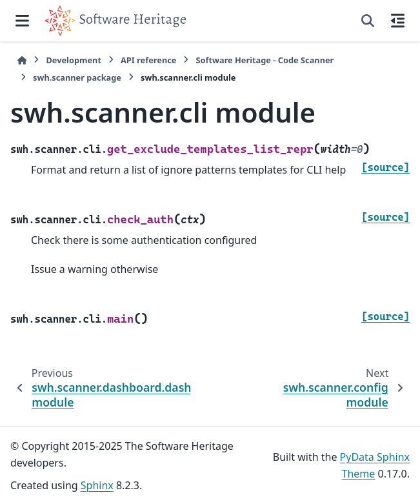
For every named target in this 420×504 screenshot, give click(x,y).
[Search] (368, 21)
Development (74, 60)
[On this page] (398, 21)
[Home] (22, 60)
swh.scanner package (77, 77)
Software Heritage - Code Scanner (265, 60)
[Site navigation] (22, 21)
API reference (148, 60)
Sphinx (97, 485)
